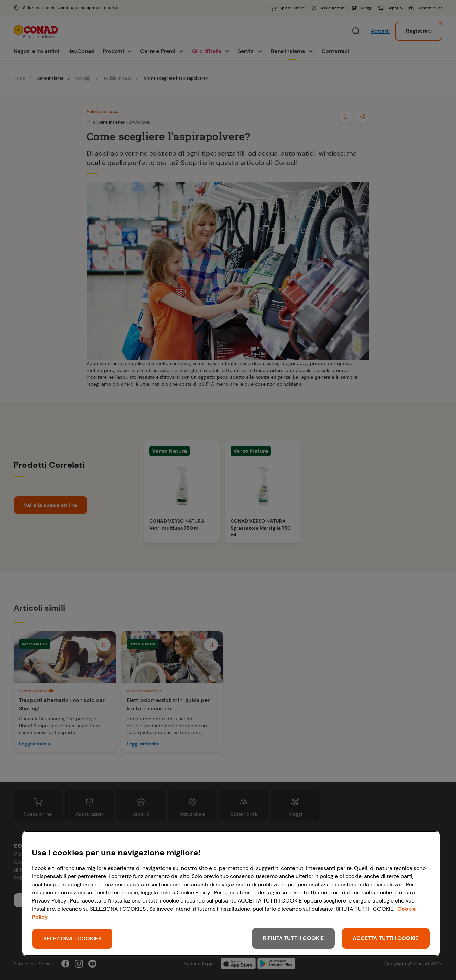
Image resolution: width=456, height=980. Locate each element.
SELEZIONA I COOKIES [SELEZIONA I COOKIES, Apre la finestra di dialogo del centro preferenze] (72, 939)
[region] (231, 894)
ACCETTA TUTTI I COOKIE (386, 938)
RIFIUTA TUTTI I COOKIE (294, 938)
